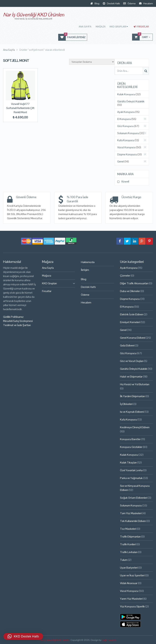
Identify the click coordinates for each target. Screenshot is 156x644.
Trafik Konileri (128, 544)
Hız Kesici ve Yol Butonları (135, 384)
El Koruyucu (124, 119)
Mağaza (101, 27)
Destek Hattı (111, 3)
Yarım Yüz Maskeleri (131, 599)
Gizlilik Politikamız (13, 317)
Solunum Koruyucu (128, 133)
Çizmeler (125, 276)
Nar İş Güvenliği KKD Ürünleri (34, 15)
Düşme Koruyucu (127, 154)
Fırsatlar (141, 27)
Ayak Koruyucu (126, 112)
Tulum (124, 560)
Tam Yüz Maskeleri (131, 513)
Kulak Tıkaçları (128, 463)
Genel (121, 162)
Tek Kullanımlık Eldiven (133, 521)
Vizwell (125, 181)
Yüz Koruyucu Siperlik (132, 606)
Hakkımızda (88, 262)
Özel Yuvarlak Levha (131, 470)
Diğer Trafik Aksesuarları (134, 283)
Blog (95, 3)
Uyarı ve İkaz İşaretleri (132, 575)
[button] (23, 636)
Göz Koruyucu (125, 126)
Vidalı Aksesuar (129, 583)
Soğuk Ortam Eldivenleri (134, 498)
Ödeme (129, 3)
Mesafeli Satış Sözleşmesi (18, 321)
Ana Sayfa (86, 27)
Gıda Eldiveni (127, 345)
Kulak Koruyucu (126, 94)
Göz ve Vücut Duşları (132, 361)
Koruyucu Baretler (130, 439)
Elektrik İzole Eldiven (132, 314)
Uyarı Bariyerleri (129, 568)
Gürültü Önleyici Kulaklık (131, 101)
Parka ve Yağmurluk (131, 478)
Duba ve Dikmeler (130, 291)
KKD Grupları (118, 27)
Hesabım (146, 3)
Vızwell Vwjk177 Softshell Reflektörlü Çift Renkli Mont (20, 108)
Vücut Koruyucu (126, 147)
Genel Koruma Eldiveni (133, 338)
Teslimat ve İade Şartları (17, 325)
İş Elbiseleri (126, 404)
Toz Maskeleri (128, 529)
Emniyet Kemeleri (130, 322)
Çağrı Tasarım (109, 640)
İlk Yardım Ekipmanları (132, 396)
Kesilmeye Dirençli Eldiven (135, 427)
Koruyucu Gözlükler (131, 447)
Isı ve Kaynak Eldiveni (132, 412)
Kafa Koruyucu (126, 140)
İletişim (85, 270)
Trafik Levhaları (129, 552)
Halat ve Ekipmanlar (131, 377)
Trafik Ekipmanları (130, 537)
